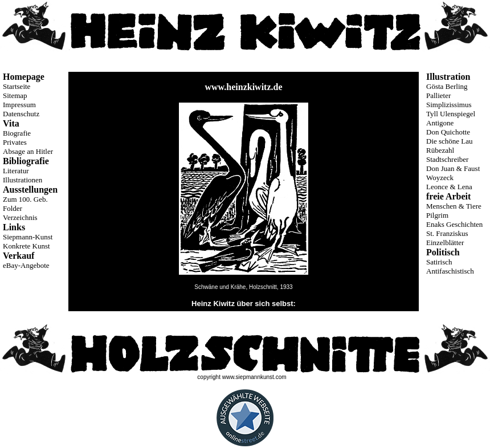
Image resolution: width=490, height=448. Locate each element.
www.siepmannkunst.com (254, 377)
